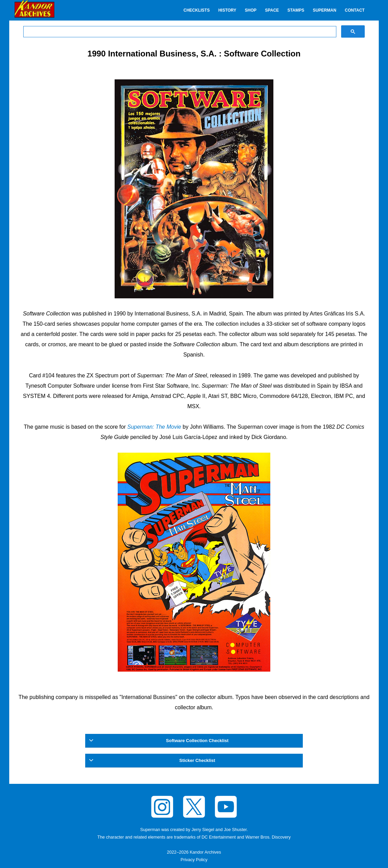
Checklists (197, 10)
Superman (325, 10)
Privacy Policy (194, 860)
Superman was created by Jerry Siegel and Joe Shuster (193, 830)
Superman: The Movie (154, 427)
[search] (179, 32)
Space (272, 10)
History (227, 10)
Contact (355, 10)
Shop (251, 10)
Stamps (296, 10)
